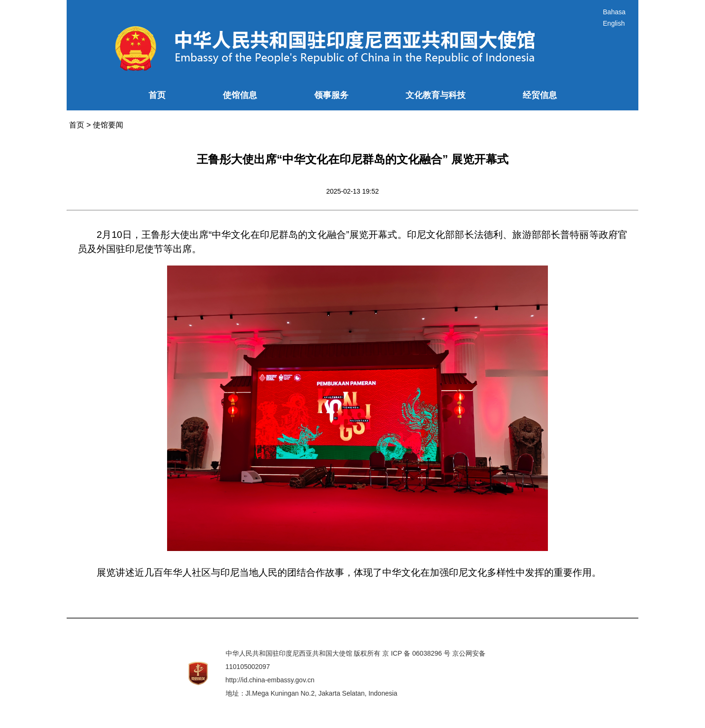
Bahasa (614, 12)
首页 (157, 95)
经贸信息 (540, 95)
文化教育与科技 (436, 95)
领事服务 (331, 95)
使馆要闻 (108, 125)
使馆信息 (240, 95)
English (614, 23)
